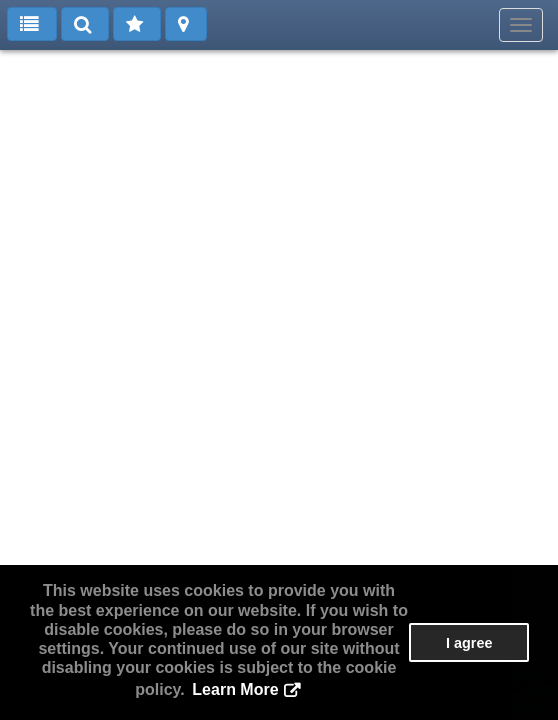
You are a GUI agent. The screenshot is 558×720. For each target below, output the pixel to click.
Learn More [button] (235, 689)
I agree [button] (469, 643)
